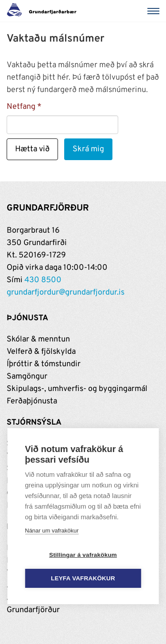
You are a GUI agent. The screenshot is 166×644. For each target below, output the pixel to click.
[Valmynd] (155, 11)
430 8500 (43, 280)
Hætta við (32, 149)
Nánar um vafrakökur (52, 531)
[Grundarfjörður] (44, 11)
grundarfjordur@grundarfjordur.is (66, 293)
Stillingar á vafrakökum (83, 555)
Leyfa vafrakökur (83, 578)
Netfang (21, 107)
